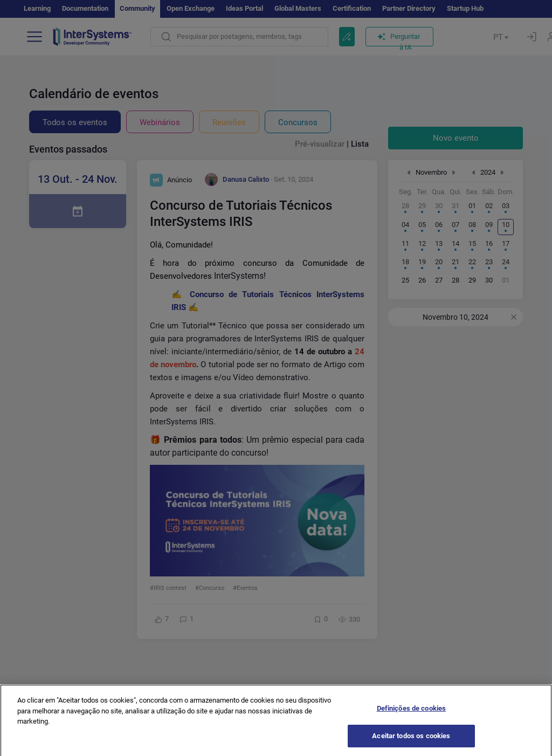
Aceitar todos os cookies (411, 743)
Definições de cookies (412, 716)
